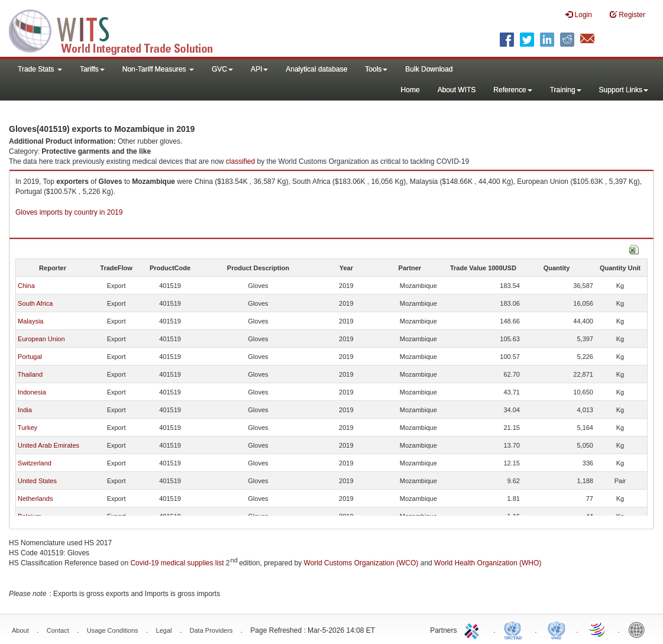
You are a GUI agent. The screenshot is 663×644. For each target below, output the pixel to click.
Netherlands (35, 499)
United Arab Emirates (48, 445)
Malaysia (30, 321)
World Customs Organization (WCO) (361, 563)
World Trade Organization (598, 629)
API (259, 69)
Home (410, 90)
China (26, 286)
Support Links (624, 90)
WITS (118, 30)
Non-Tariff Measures (158, 69)
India (25, 410)
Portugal (30, 357)
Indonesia (32, 392)
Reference (512, 90)
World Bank (639, 629)
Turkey (28, 428)
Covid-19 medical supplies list (177, 563)
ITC (474, 629)
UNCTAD (515, 629)
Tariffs (92, 69)
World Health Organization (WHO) (488, 563)
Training (566, 90)
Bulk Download (429, 69)
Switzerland (35, 463)
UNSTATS (557, 629)
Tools (376, 69)
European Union (41, 339)
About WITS (457, 90)
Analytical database (316, 69)
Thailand (30, 374)
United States (37, 481)
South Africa (35, 303)
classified (240, 161)
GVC (222, 69)
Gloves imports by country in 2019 (69, 212)
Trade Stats (40, 69)
